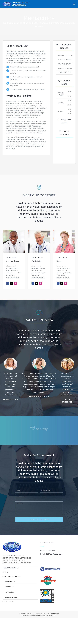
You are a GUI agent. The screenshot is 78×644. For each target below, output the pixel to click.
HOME (6, 572)
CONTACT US (9, 602)
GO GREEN (10, 592)
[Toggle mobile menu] (74, 4)
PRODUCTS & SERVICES (13, 576)
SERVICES (10, 587)
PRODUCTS (11, 582)
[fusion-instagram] (15, 283)
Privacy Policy (55, 614)
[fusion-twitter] (12, 283)
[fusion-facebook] (8, 283)
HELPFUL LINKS (12, 597)
